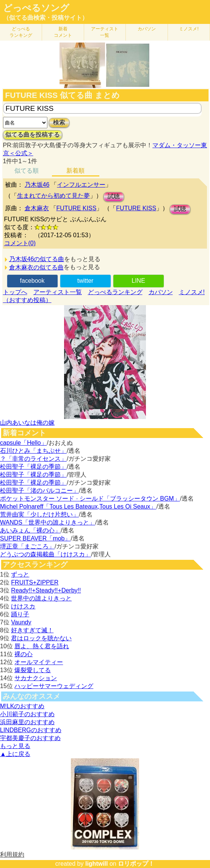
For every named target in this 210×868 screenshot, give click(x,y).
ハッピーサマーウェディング (54, 686)
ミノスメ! (189, 29)
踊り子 (20, 614)
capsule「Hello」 (24, 443)
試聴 (114, 196)
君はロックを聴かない (41, 638)
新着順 (75, 171)
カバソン (147, 29)
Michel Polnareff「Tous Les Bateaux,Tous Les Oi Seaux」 (78, 506)
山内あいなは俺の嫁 (27, 423)
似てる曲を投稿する (33, 135)
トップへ (15, 292)
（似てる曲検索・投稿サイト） (45, 18)
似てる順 (27, 171)
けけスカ (23, 606)
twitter (85, 281)
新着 (63, 32)
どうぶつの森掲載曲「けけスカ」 (45, 554)
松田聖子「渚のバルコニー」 (39, 491)
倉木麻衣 (37, 208)
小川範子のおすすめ (27, 714)
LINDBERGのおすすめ (31, 730)
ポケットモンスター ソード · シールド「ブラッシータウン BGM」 (90, 499)
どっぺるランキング (115, 292)
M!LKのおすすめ (22, 706)
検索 (59, 122)
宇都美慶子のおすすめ (30, 738)
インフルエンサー (81, 185)
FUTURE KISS (77, 208)
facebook (32, 281)
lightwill (97, 864)
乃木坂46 (37, 185)
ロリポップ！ (136, 864)
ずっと (20, 574)
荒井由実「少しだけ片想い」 (39, 514)
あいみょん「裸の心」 (30, 530)
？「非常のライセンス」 (33, 459)
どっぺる (21, 32)
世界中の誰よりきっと (41, 598)
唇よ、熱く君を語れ (42, 646)
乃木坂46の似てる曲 (37, 259)
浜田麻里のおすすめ (27, 722)
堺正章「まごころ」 (27, 546)
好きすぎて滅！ (32, 630)
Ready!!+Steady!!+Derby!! (46, 590)
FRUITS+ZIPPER (35, 582)
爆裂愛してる (33, 670)
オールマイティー (39, 662)
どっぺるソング (36, 8)
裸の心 (24, 654)
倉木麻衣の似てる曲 (36, 267)
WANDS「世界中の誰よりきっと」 (48, 522)
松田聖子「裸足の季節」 (33, 467)
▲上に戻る (15, 754)
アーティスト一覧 (58, 292)
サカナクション (36, 678)
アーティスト (105, 32)
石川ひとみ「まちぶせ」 (33, 451)
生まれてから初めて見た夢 (53, 196)
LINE (138, 281)
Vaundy (21, 622)
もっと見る (15, 746)
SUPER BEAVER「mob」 (35, 538)
